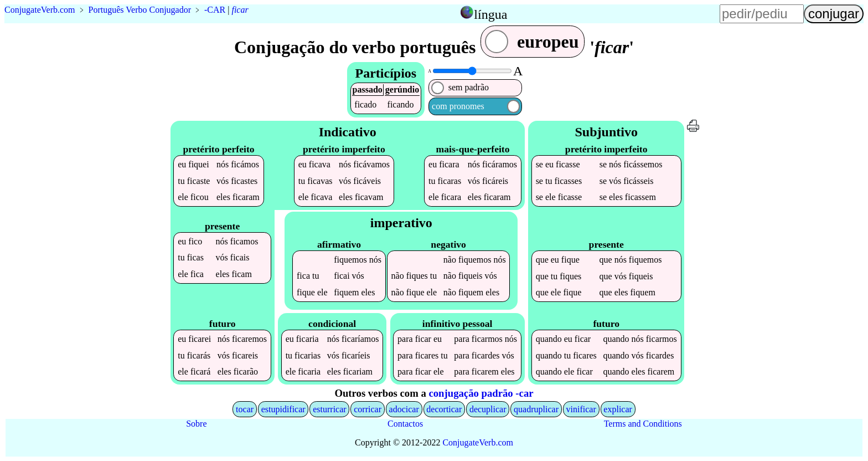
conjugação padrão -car (481, 393)
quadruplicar (536, 409)
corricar (368, 409)
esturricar (329, 409)
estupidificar (283, 409)
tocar (245, 409)
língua (490, 14)
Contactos (405, 424)
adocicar (404, 409)
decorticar (444, 409)
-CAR (215, 10)
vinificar (581, 409)
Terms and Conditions (643, 424)
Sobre (196, 424)
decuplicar (488, 409)
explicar (618, 409)
